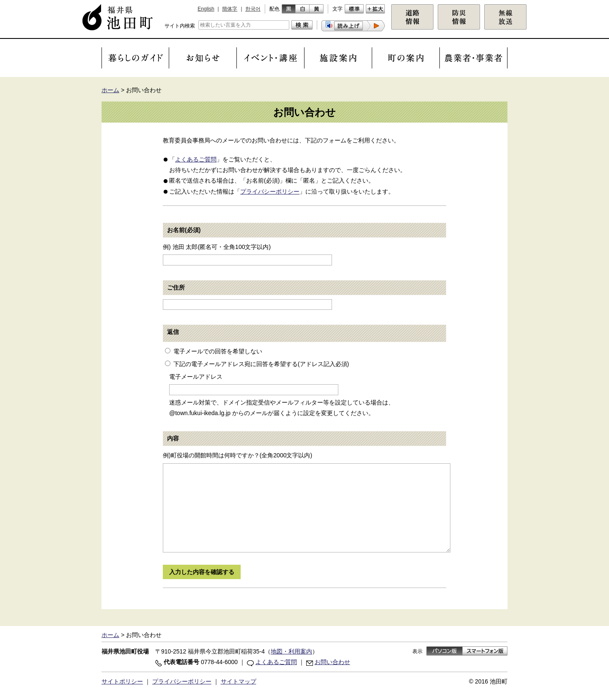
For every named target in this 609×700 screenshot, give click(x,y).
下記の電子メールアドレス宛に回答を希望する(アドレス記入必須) (261, 364)
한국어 (253, 9)
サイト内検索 (180, 26)
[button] (353, 26)
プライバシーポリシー (270, 191)
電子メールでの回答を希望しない (218, 351)
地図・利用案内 (291, 651)
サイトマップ (239, 681)
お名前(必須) (184, 230)
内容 (173, 438)
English (206, 9)
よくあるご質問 (196, 159)
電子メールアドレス (196, 377)
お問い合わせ (332, 662)
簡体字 (230, 9)
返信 (173, 332)
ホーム (110, 90)
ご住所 (176, 287)
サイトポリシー (122, 681)
